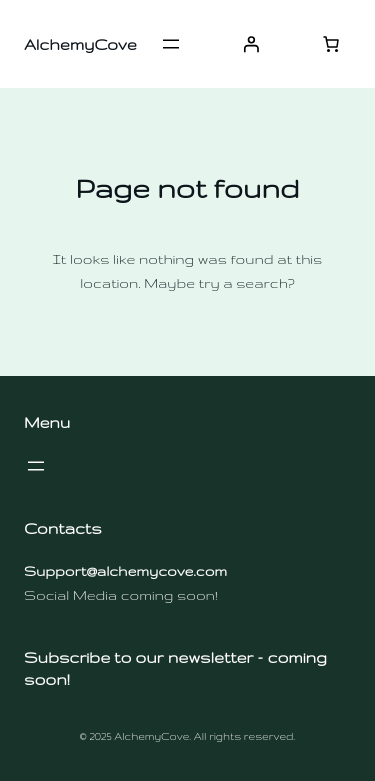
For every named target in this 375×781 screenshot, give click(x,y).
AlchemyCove (80, 44)
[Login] (251, 44)
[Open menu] (171, 44)
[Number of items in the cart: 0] (331, 44)
